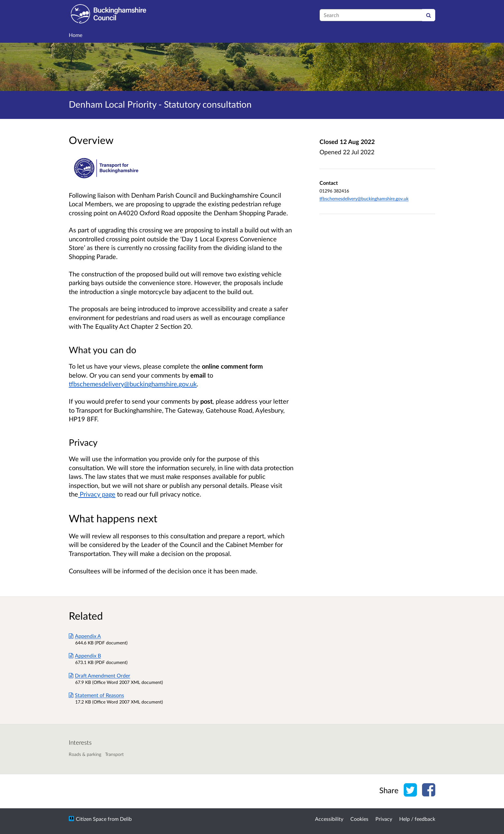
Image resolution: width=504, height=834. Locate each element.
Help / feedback (417, 819)
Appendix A (85, 636)
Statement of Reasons (96, 695)
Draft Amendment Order (99, 675)
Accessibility (329, 819)
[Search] (429, 15)
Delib (126, 819)
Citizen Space (91, 819)
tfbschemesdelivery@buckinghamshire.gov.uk (133, 384)
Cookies (359, 819)
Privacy (384, 819)
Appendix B (85, 655)
